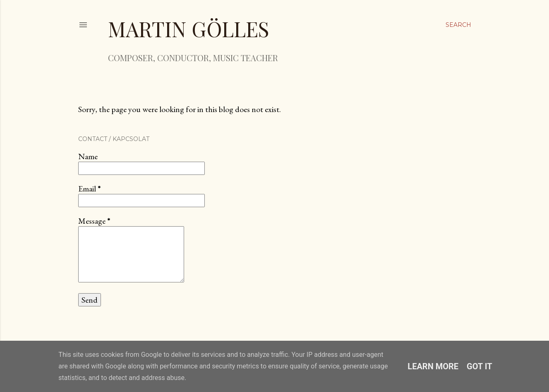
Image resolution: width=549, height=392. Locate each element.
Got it (479, 366)
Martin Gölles (188, 29)
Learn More (433, 366)
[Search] (458, 25)
